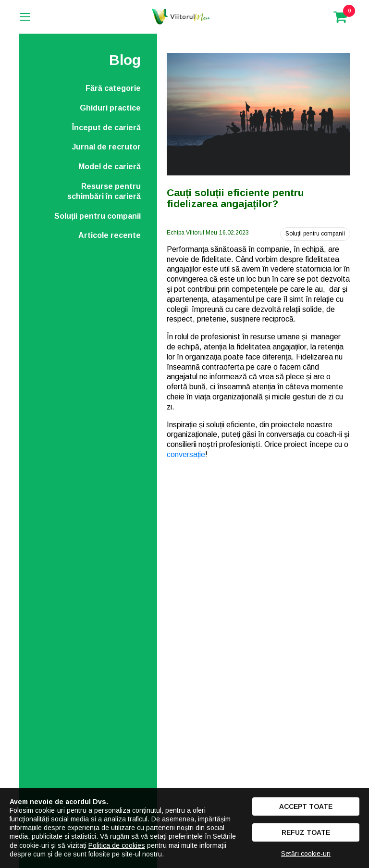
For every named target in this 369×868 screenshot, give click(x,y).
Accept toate (306, 806)
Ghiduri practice (110, 108)
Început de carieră (106, 128)
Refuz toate (306, 832)
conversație (186, 454)
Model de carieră (110, 167)
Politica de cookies (117, 845)
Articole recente (110, 235)
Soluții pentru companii (98, 216)
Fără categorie (113, 88)
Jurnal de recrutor (106, 147)
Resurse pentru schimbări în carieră (104, 191)
